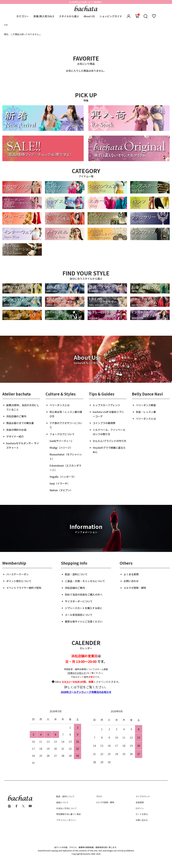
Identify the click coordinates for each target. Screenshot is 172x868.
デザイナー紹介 (15, 436)
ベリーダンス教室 (146, 405)
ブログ (99, 796)
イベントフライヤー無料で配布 (24, 588)
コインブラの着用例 (104, 423)
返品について (62, 802)
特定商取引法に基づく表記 (68, 814)
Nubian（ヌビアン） (61, 490)
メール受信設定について (79, 615)
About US (89, 16)
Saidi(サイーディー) (61, 441)
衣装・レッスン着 (146, 412)
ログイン (140, 808)
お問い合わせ (131, 581)
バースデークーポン (17, 574)
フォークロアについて (62, 434)
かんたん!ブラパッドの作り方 (109, 441)
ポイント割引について (19, 581)
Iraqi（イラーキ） (60, 483)
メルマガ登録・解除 (135, 588)
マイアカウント (143, 796)
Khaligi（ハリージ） (61, 448)
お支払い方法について (66, 808)
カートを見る (142, 814)
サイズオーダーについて (79, 601)
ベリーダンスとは (60, 405)
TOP (6, 25)
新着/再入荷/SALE (44, 16)
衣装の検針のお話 (16, 430)
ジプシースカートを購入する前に (84, 608)
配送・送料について (76, 574)
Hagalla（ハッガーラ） (63, 477)
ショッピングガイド (111, 16)
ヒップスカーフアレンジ (106, 405)
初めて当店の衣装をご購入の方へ (84, 594)
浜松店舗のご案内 (16, 416)
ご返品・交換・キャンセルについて (85, 581)
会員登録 (140, 802)
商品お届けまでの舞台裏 (20, 423)
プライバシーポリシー (66, 820)
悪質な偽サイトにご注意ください (84, 621)
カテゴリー (23, 16)
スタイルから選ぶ (69, 16)
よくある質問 (131, 574)
